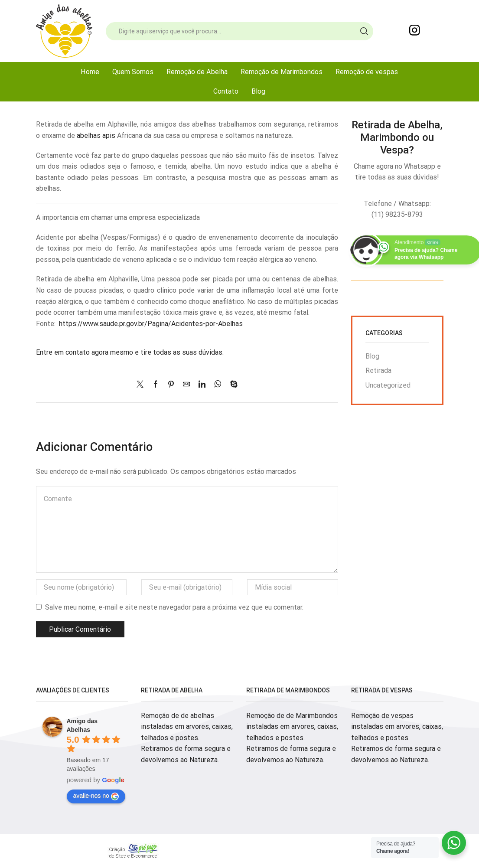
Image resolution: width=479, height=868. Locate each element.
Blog (258, 91)
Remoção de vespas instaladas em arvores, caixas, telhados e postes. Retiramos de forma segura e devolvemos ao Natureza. (397, 738)
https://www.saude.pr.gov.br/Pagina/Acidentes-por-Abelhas (151, 324)
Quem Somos (133, 72)
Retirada (378, 370)
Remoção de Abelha (197, 72)
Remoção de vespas (367, 72)
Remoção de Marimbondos (282, 72)
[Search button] (364, 31)
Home (90, 72)
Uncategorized (388, 385)
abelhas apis (96, 135)
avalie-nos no (96, 796)
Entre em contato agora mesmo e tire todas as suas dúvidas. (130, 352)
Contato (226, 91)
